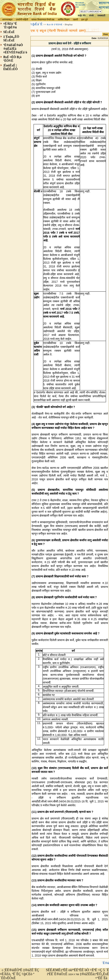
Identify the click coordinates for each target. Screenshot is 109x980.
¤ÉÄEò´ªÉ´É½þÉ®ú (10, 25)
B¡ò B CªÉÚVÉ (55, 25)
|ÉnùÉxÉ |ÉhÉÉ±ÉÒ (10, 67)
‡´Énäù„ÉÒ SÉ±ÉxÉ (11, 39)
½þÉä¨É (37, 24)
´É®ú (105, 963)
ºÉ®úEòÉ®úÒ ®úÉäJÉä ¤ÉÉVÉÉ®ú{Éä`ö (15, 49)
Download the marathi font (80, 5)
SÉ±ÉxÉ (9, 32)
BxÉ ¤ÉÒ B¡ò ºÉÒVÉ (12, 59)
